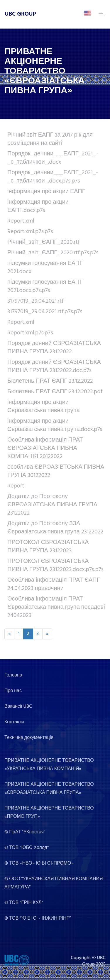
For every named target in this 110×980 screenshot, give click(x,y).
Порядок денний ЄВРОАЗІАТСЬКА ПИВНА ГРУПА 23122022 (54, 348)
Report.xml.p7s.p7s (30, 232)
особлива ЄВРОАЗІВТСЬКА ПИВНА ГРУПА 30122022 (56, 471)
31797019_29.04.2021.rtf (35, 301)
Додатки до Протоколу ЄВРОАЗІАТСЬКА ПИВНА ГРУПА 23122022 (52, 505)
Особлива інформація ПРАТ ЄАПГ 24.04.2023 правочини (54, 584)
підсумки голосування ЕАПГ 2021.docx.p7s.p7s (45, 286)
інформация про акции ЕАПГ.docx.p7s (38, 206)
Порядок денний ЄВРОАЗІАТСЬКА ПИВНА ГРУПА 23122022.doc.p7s (54, 367)
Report (16, 486)
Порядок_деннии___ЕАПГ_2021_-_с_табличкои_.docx (53, 158)
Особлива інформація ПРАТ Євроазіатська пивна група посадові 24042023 (56, 607)
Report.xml (21, 221)
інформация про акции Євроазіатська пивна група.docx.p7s (55, 425)
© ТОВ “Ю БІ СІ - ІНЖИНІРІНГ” (38, 918)
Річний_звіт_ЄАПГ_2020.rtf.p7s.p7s (53, 253)
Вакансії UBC (18, 707)
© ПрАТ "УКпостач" (25, 832)
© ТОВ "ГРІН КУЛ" (24, 903)
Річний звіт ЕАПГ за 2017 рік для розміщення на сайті (50, 139)
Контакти (14, 722)
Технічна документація (29, 738)
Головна (13, 675)
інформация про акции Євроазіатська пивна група (44, 407)
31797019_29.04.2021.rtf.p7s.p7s (45, 312)
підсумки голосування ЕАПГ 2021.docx (45, 268)
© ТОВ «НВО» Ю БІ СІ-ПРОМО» (39, 863)
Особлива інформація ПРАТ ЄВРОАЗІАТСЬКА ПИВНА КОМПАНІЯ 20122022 (45, 448)
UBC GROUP (20, 14)
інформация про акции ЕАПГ (46, 192)
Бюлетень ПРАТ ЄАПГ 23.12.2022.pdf (55, 392)
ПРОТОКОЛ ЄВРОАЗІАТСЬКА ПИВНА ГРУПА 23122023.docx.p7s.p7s (55, 566)
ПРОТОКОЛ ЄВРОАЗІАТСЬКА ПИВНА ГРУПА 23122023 (48, 547)
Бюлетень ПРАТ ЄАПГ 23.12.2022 (50, 381)
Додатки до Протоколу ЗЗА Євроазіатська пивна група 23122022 (55, 528)
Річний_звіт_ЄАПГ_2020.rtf (44, 242)
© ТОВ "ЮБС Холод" (27, 848)
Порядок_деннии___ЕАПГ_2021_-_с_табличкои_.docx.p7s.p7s (53, 177)
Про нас (13, 691)
